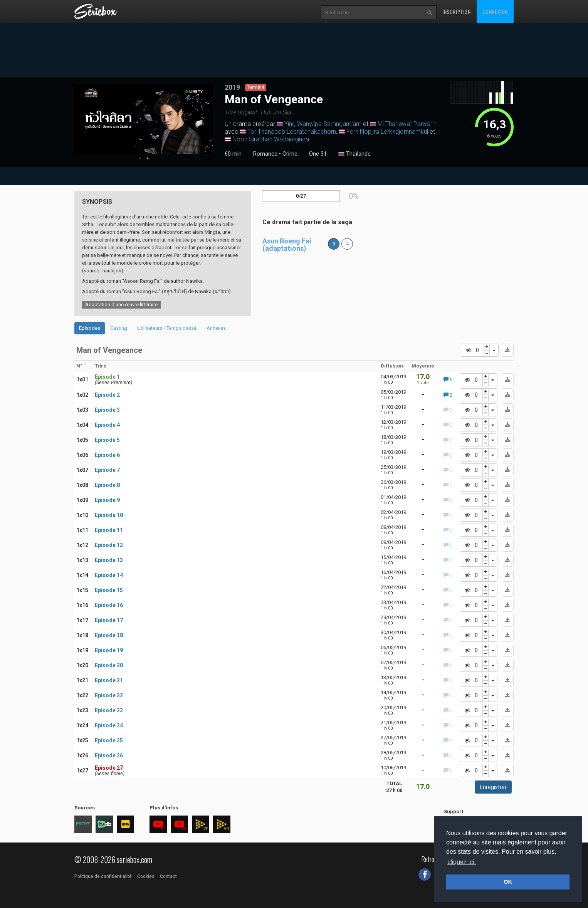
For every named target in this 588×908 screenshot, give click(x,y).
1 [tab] (140, 158)
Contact (168, 876)
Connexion (495, 11)
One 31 (318, 154)
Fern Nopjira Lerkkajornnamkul (387, 132)
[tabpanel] (144, 119)
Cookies (146, 876)
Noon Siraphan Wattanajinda (271, 139)
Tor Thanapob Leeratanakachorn (292, 132)
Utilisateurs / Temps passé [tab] (167, 328)
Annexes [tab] (216, 328)
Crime (290, 154)
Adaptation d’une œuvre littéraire (121, 305)
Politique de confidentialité (103, 876)
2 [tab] (148, 158)
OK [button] (508, 882)
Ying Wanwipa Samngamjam (323, 124)
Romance (265, 154)
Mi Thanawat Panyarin (407, 124)
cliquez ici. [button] (462, 862)
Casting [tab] (119, 328)
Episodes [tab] (90, 328)
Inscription (457, 11)
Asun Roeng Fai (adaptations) (287, 245)
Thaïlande (354, 154)
